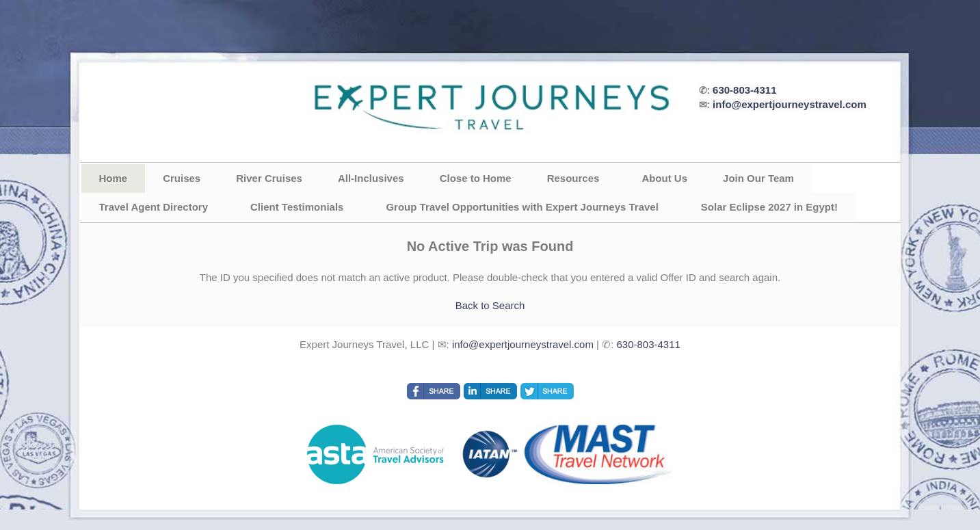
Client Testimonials (297, 207)
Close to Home (476, 178)
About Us (664, 178)
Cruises (182, 178)
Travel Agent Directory (154, 207)
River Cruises (269, 178)
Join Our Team (758, 178)
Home (114, 178)
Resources (573, 178)
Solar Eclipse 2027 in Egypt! (769, 207)
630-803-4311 (744, 90)
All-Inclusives (371, 178)
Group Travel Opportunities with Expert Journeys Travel (522, 207)
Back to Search (490, 305)
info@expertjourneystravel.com (790, 104)
